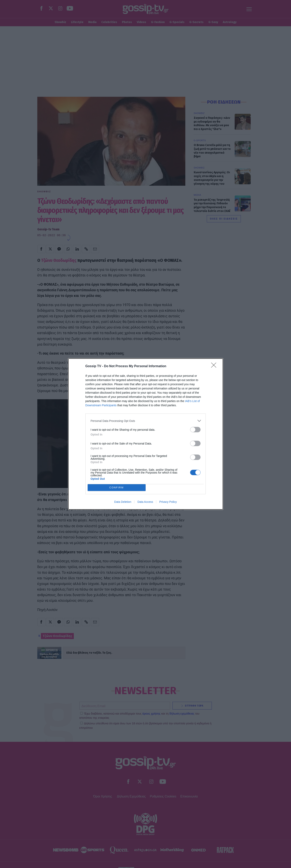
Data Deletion (123, 502)
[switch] (195, 430)
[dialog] (146, 434)
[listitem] (146, 421)
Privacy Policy (168, 502)
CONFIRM (117, 488)
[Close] (215, 366)
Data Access (145, 502)
